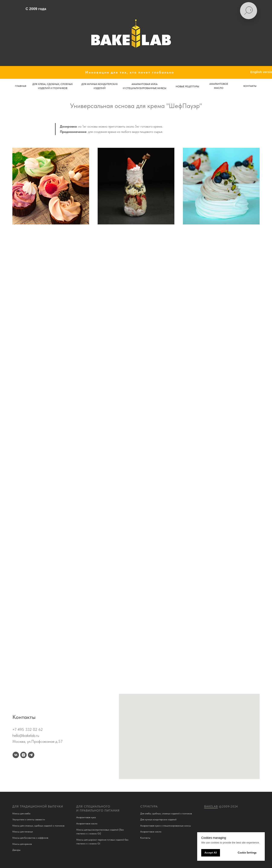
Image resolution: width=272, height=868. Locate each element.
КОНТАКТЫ (250, 86)
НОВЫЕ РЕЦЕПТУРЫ (187, 86)
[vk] (16, 755)
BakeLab (211, 806)
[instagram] (23, 755)
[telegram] (31, 755)
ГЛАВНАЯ (21, 86)
